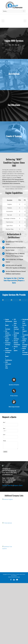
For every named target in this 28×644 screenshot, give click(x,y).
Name (4, 429)
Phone (4, 436)
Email (4, 442)
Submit (5, 459)
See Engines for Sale (10, 278)
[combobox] (5, 438)
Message (4, 448)
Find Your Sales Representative (14, 279)
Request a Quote (18, 282)
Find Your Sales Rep (7, 513)
